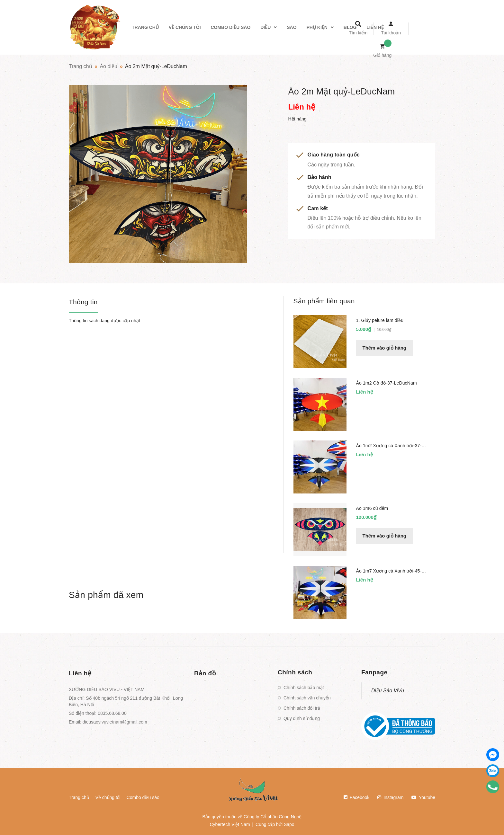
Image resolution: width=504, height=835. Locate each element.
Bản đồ (205, 673)
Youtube (423, 797)
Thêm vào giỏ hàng (385, 348)
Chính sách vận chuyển (307, 698)
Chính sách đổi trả (302, 708)
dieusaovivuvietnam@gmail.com (115, 722)
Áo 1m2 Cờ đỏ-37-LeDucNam (387, 383)
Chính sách (295, 672)
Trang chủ (79, 797)
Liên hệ (80, 673)
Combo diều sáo (143, 797)
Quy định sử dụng (302, 718)
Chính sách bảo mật (304, 688)
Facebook (356, 797)
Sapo (289, 824)
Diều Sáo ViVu (388, 691)
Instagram (390, 797)
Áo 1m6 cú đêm (372, 508)
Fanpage (374, 672)
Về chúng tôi (108, 797)
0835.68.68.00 (112, 713)
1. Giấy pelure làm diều (380, 320)
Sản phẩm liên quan (324, 301)
